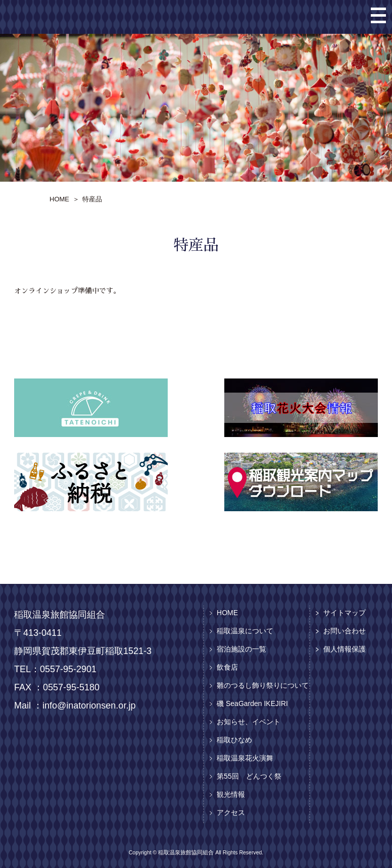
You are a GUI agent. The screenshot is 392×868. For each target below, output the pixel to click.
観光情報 (231, 794)
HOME (227, 613)
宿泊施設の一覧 (241, 649)
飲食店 (227, 667)
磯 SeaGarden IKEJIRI (252, 703)
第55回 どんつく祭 (249, 776)
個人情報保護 (345, 649)
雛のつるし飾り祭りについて (263, 685)
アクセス (231, 812)
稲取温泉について (245, 631)
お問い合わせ (345, 631)
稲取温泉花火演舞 (245, 758)
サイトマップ (345, 613)
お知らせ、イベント (249, 722)
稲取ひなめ (234, 740)
